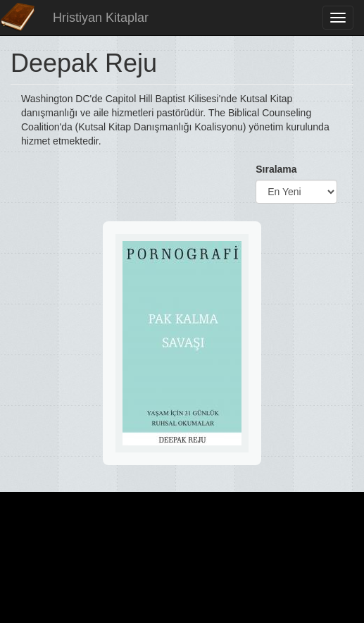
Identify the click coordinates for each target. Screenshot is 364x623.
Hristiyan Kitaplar (101, 18)
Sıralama (276, 169)
